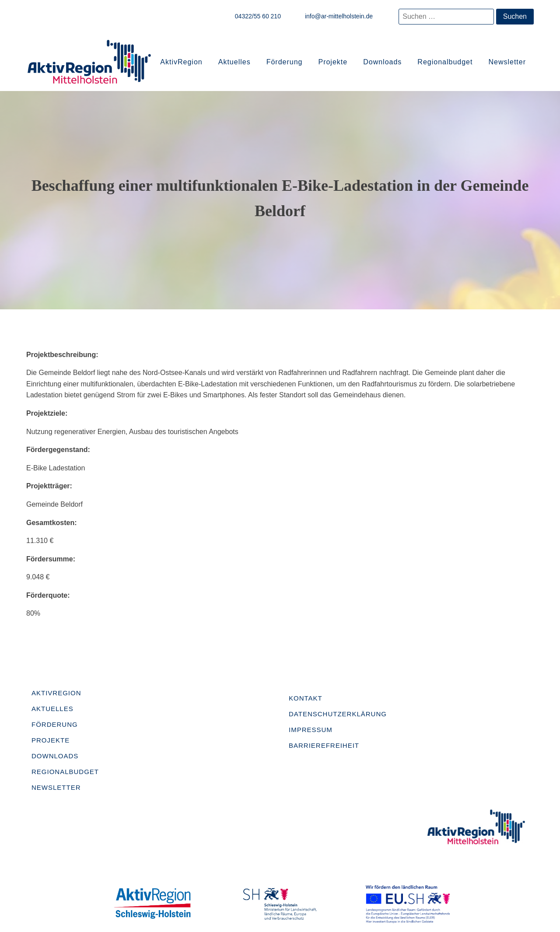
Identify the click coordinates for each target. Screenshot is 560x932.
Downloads (382, 62)
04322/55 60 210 (258, 16)
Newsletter (507, 62)
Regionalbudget (445, 62)
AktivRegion (181, 62)
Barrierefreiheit (324, 745)
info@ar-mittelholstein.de (339, 16)
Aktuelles (234, 62)
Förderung (285, 62)
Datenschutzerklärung (338, 714)
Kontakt (306, 698)
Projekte (333, 62)
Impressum (311, 730)
